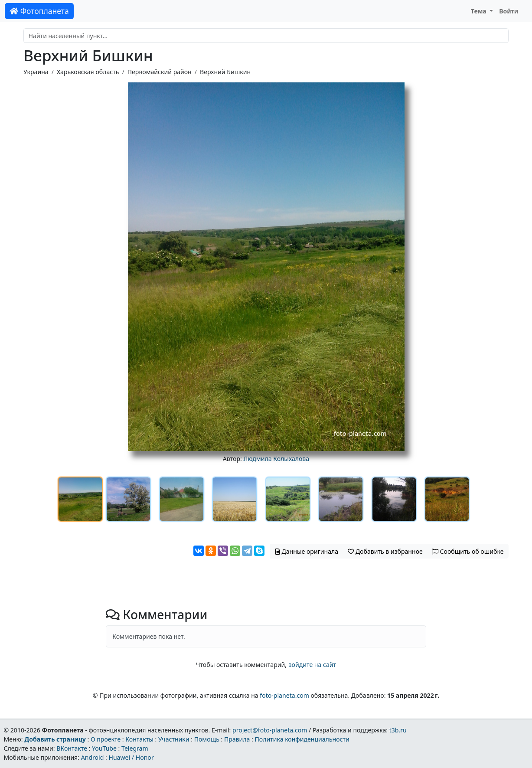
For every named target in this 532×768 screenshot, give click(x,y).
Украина (36, 72)
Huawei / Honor (131, 757)
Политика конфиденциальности (302, 739)
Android (93, 757)
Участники (174, 739)
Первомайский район (160, 72)
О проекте (106, 739)
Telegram (135, 748)
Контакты (139, 739)
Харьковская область (88, 72)
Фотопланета (39, 11)
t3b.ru (398, 730)
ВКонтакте (72, 748)
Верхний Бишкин (225, 72)
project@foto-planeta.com (270, 730)
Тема (480, 11)
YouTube (104, 748)
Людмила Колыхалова (276, 459)
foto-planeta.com (284, 695)
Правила (237, 739)
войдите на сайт (312, 665)
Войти (509, 11)
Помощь (207, 739)
